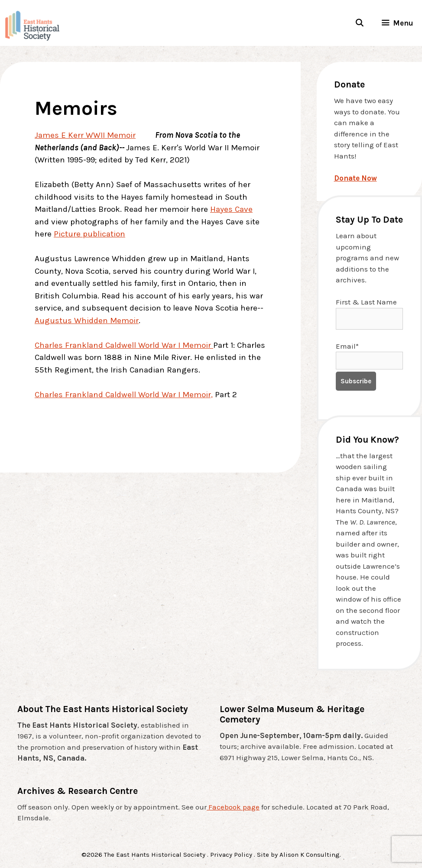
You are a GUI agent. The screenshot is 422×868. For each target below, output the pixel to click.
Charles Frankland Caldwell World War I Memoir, (124, 395)
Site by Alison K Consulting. (299, 855)
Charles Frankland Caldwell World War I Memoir (124, 345)
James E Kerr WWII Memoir (85, 135)
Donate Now (355, 178)
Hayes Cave (231, 209)
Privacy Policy (231, 855)
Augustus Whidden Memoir (87, 321)
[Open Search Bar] (359, 23)
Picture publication (89, 234)
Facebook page (233, 807)
